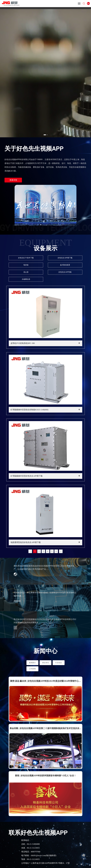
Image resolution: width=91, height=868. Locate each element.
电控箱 (26, 265)
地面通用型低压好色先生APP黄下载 (26, 542)
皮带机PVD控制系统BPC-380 (23, 343)
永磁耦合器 (26, 279)
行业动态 (59, 663)
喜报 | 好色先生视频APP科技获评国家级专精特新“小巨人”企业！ (45, 776)
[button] (45, 135)
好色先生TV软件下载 (26, 258)
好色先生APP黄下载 (65, 258)
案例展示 (32, 663)
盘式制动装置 (65, 265)
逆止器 (26, 272)
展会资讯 (45, 663)
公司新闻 (32, 669)
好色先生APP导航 (65, 272)
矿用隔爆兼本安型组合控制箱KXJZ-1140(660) (29, 410)
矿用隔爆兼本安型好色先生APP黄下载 (26, 476)
